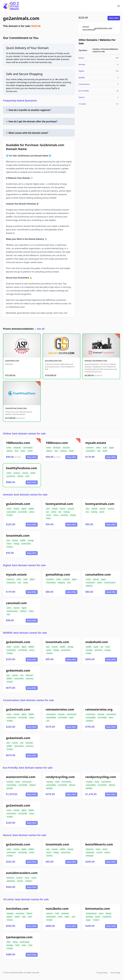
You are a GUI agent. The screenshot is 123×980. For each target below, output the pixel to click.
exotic (108, 647)
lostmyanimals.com (100, 504)
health (33, 473)
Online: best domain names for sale (24, 434)
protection (99, 650)
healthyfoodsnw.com (21, 468)
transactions (90, 451)
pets (48, 509)
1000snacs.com (57, 443)
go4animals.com (18, 670)
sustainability (51, 718)
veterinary (30, 679)
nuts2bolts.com (57, 909)
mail (69, 583)
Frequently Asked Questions (20, 101)
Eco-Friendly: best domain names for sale (28, 768)
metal (60, 917)
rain (48, 721)
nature (32, 512)
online (9, 448)
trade (105, 448)
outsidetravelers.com (22, 873)
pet (48, 512)
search (49, 515)
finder (48, 518)
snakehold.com (97, 642)
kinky (24, 945)
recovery (71, 509)
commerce (90, 448)
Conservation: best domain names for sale (28, 700)
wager (88, 920)
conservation (11, 512)
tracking (67, 512)
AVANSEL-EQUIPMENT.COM (96, 361)
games (98, 917)
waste (18, 782)
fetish (17, 945)
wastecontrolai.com (21, 777)
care (22, 675)
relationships (25, 942)
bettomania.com (98, 909)
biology (16, 544)
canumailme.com (98, 574)
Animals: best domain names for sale (25, 495)
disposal (32, 785)
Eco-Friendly (84, 91)
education (29, 675)
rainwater (90, 721)
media (100, 583)
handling (89, 650)
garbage (10, 788)
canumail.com (16, 603)
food (16, 451)
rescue (56, 515)
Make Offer (114, 18)
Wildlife (82, 78)
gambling (89, 917)
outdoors (29, 881)
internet (25, 473)
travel (98, 849)
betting (108, 913)
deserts (107, 852)
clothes (17, 917)
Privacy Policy (102, 973)
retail (30, 917)
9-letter (89, 653)
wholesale (17, 448)
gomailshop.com (58, 574)
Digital (81, 71)
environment (72, 714)
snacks (30, 451)
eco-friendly (23, 512)
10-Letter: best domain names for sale (26, 899)
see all (41, 329)
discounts (66, 448)
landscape (90, 856)
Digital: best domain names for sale (24, 565)
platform (89, 586)
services (103, 509)
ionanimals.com (18, 535)
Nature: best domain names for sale (25, 835)
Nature (82, 97)
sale (99, 451)
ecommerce (11, 476)
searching (64, 515)
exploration (90, 852)
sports (101, 913)
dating (15, 942)
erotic (30, 945)
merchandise (28, 448)
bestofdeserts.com (99, 844)
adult (9, 942)
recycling (61, 714)
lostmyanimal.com (59, 504)
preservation (26, 544)
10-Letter (82, 104)
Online (81, 58)
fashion (29, 913)
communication (110, 583)
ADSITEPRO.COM (12, 361)
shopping (61, 583)
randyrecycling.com (60, 777)
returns (63, 509)
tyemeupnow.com (19, 937)
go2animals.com (21, 18)
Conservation (84, 84)
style (24, 917)
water (71, 718)
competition (107, 917)
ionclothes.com (17, 909)
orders (23, 451)
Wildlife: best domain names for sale (25, 633)
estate (105, 451)
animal (54, 512)
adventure (90, 849)
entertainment (91, 913)
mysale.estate (96, 443)
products (17, 473)
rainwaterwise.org (99, 709)
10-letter (10, 515)
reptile (96, 647)
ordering (63, 451)
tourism (100, 852)
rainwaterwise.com (60, 709)
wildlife (31, 509)
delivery (9, 451)
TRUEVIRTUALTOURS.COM (16, 408)
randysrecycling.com (101, 777)
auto (73, 917)
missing (73, 515)
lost (60, 512)
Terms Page (115, 973)
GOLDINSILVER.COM (53, 361)
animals (16, 509)
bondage (10, 945)
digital (111, 448)
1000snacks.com (18, 443)
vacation (20, 878)
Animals (82, 64)
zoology (31, 540)
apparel (9, 917)
